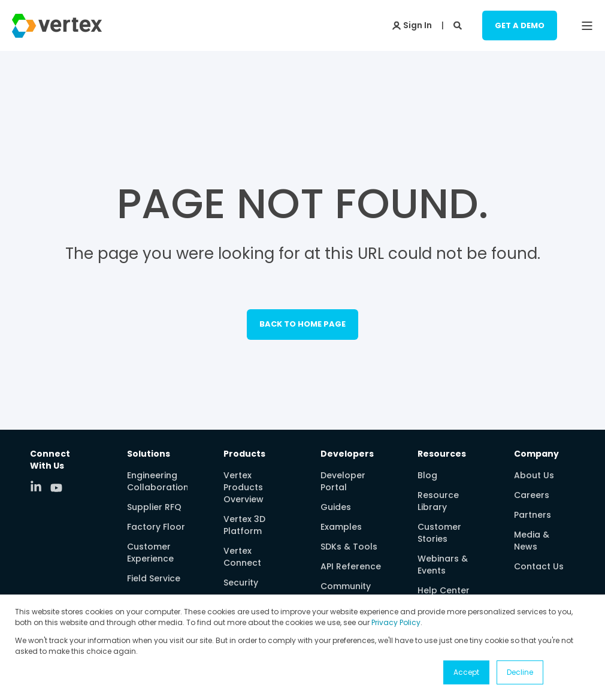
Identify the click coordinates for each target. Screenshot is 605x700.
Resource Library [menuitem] (438, 501)
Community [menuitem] (346, 586)
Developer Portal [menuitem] (343, 481)
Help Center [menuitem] (444, 590)
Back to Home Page (302, 324)
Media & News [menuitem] (532, 541)
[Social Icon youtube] (56, 488)
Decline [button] (520, 672)
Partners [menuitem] (533, 515)
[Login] (412, 25)
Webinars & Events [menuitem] (443, 565)
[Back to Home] (57, 30)
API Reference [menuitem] (351, 566)
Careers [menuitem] (532, 495)
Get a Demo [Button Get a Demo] (520, 25)
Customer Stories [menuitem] (439, 533)
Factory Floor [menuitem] (156, 527)
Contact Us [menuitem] (539, 566)
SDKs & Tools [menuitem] (349, 547)
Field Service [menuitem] (154, 578)
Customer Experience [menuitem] (150, 553)
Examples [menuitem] (341, 527)
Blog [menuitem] (427, 475)
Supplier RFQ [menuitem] (154, 507)
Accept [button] (466, 672)
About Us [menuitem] (534, 475)
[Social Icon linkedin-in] (40, 486)
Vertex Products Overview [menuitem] (243, 487)
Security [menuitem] (241, 583)
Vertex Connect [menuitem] (242, 557)
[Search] (459, 25)
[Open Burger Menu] (587, 26)
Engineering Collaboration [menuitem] (158, 481)
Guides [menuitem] (336, 507)
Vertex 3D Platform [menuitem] (244, 525)
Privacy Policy (396, 622)
